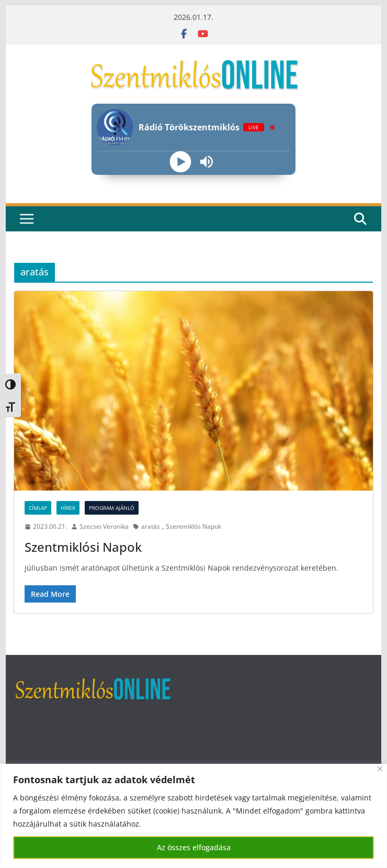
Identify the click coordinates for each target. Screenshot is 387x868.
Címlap (38, 508)
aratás (151, 526)
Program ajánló (112, 508)
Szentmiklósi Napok (83, 547)
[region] (193, 816)
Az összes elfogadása (194, 847)
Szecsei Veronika (104, 526)
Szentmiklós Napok (193, 526)
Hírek (68, 508)
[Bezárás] (380, 769)
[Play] (180, 162)
